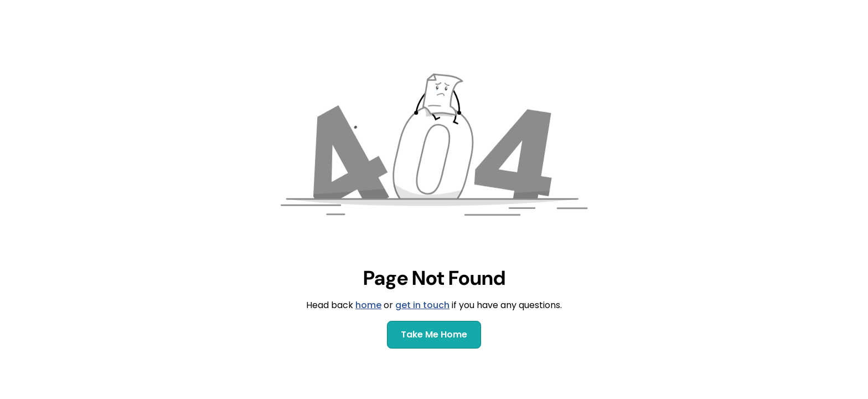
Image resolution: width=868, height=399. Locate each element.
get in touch (422, 305)
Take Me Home (434, 334)
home (368, 305)
